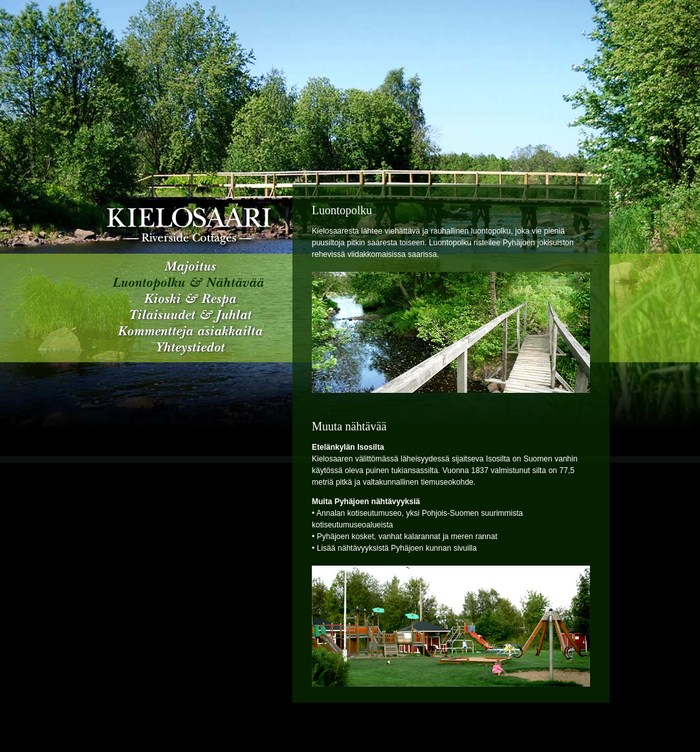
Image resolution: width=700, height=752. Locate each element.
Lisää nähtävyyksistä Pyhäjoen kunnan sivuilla (397, 548)
